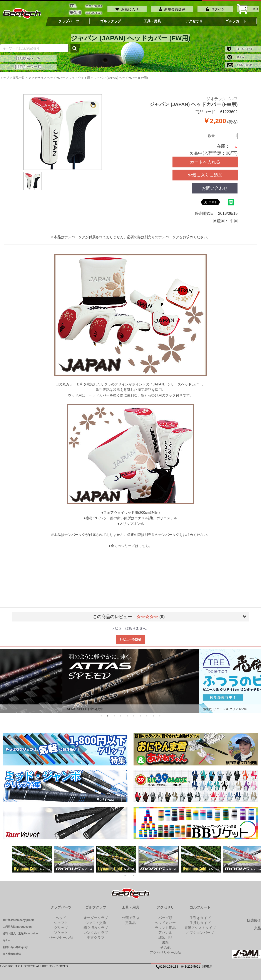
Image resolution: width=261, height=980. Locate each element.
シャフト (61, 920)
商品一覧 (19, 75)
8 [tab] (147, 714)
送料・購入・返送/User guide (20, 931)
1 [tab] (101, 714)
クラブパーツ (69, 19)
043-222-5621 (94, 11)
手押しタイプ (200, 920)
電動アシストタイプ (200, 925)
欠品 (258, 926)
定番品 (130, 920)
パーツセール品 (61, 935)
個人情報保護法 (12, 952)
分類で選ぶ (130, 915)
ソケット (61, 930)
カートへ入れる (205, 160)
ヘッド (61, 915)
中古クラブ (96, 935)
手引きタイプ (200, 915)
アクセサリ (194, 19)
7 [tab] (140, 714)
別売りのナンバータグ (162, 235)
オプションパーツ (200, 930)
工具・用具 (152, 19)
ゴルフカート (236, 19)
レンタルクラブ (96, 930)
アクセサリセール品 (165, 950)
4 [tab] (121, 714)
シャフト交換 (96, 920)
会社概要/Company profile (18, 918)
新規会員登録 (172, 8)
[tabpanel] (131, 679)
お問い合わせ (240, 63)
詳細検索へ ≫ (28, 56)
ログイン (215, 8)
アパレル (165, 930)
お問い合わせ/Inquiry (15, 945)
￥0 (248, 8)
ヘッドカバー (165, 920)
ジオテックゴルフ (222, 97)
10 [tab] (160, 714)
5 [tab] (127, 714)
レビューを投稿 (130, 637)
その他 (165, 945)
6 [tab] (134, 714)
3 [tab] (114, 714)
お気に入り (127, 8)
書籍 (165, 940)
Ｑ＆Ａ (236, 55)
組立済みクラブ (96, 925)
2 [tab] (108, 714)
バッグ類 (165, 915)
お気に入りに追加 (205, 173)
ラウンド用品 (165, 925)
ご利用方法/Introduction (17, 925)
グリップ (61, 925)
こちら (144, 544)
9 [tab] (153, 714)
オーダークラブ (96, 915)
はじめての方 (240, 46)
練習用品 (165, 935)
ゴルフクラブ (110, 19)
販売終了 (254, 918)
